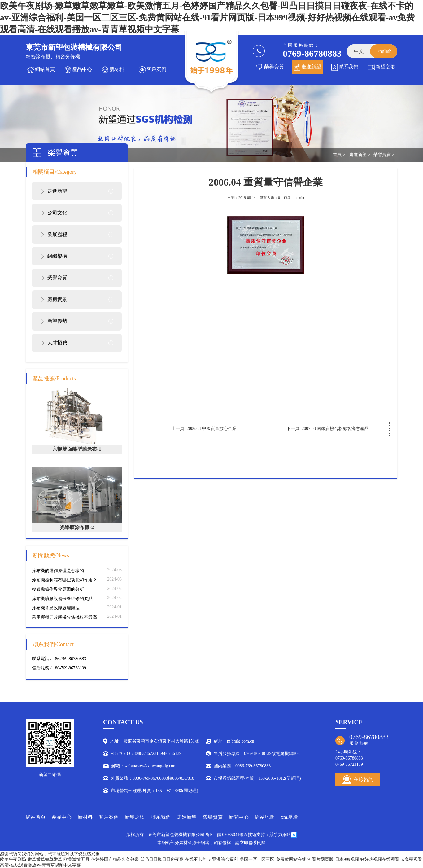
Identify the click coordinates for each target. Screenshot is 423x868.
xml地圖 (290, 817)
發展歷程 (57, 234)
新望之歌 (386, 67)
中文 (359, 51)
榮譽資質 (274, 67)
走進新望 (311, 67)
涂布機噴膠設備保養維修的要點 (62, 599)
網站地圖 (265, 817)
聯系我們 (348, 67)
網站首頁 (45, 69)
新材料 (117, 69)
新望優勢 (57, 321)
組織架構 (57, 256)
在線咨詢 (358, 780)
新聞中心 (239, 817)
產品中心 (82, 69)
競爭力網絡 (280, 835)
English (384, 51)
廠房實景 (57, 299)
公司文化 (57, 213)
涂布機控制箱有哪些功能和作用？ (64, 580)
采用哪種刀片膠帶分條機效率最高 (64, 617)
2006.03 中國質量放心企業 (212, 429)
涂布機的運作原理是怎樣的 (58, 571)
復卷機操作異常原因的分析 (58, 589)
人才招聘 (57, 343)
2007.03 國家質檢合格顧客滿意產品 (335, 429)
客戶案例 (156, 69)
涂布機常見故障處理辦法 (56, 608)
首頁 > (339, 155)
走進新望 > (360, 155)
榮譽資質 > (384, 155)
